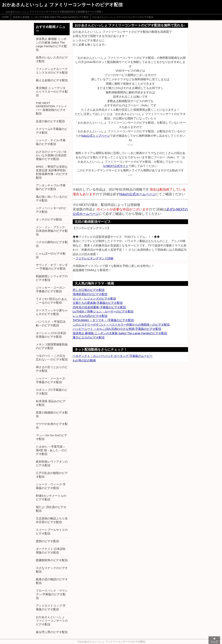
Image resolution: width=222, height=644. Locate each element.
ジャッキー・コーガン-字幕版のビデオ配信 (51, 289)
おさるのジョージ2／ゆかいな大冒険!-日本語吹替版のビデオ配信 (51, 155)
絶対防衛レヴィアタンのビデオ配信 (52, 463)
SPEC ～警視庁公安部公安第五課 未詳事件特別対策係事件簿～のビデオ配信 (52, 172)
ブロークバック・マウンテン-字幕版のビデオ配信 (52, 594)
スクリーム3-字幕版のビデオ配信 (52, 131)
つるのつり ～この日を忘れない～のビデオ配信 (52, 358)
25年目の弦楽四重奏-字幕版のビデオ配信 (99, 307)
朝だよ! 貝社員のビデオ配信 (51, 509)
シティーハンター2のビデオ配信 (51, 210)
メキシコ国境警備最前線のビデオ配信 (52, 346)
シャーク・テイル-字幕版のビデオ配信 (51, 142)
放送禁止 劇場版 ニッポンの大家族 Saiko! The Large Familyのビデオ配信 (51, 17)
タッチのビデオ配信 (49, 219)
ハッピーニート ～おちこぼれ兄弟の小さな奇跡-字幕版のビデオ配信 (117, 329)
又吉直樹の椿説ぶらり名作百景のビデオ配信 (52, 520)
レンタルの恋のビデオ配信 (90, 316)
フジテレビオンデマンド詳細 (94, 258)
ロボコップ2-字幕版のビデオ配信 (52, 392)
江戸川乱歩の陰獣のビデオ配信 (52, 475)
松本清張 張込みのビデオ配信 (51, 403)
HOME (5, 17)
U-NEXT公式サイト (116, 166)
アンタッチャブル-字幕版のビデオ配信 (51, 187)
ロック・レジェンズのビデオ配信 (94, 299)
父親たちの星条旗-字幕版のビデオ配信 (98, 303)
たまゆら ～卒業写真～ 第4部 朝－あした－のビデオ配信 (52, 450)
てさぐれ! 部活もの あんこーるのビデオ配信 (52, 301)
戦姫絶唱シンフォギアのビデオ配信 (52, 278)
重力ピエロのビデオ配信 (89, 337)
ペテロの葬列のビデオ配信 (52, 244)
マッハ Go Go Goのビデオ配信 (52, 437)
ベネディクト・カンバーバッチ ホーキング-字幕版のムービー (113, 356)
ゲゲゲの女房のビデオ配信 (52, 426)
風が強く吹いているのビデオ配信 (52, 198)
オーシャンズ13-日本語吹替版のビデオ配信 (51, 335)
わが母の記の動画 (84, 360)
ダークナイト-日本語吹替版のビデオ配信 (51, 551)
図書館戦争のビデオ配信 (52, 560)
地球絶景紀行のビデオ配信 (90, 294)
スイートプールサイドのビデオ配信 (52, 532)
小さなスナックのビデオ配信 (52, 570)
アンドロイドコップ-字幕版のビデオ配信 (51, 607)
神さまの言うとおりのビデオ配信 (52, 369)
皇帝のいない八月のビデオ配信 (52, 59)
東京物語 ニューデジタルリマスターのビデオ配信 (52, 92)
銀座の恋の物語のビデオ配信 (52, 581)
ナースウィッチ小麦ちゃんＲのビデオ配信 (52, 312)
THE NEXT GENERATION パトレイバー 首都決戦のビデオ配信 (51, 108)
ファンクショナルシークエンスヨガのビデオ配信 (52, 71)
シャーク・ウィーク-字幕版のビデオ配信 (51, 486)
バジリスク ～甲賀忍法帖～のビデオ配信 (51, 323)
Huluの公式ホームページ (137, 194)
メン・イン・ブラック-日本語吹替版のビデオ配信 (52, 231)
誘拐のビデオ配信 (47, 541)
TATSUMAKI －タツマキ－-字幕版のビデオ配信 (103, 320)
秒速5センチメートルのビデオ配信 (51, 497)
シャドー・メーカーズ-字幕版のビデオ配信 (51, 380)
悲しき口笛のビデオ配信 (89, 290)
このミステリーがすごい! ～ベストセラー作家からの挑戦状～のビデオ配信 (121, 325)
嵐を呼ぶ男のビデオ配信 (52, 632)
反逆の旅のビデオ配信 (50, 121)
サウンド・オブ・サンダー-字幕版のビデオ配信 (52, 267)
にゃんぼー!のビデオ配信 (51, 255)
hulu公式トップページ (95, 136)
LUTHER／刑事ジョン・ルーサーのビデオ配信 (103, 311)
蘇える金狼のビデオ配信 (52, 80)
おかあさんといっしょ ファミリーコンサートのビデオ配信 (123, 17)
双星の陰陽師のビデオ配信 (52, 414)
